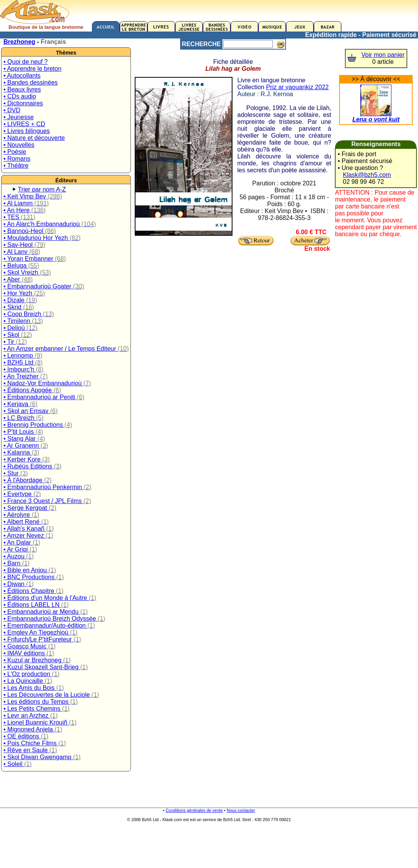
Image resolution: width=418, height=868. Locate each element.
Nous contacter (241, 810)
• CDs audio (20, 96)
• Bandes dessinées (31, 82)
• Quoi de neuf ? (26, 62)
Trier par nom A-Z (42, 189)
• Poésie (15, 152)
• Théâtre (16, 166)
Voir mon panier (383, 55)
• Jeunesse (19, 117)
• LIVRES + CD (24, 124)
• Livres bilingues (27, 131)
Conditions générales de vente (194, 810)
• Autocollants (22, 76)
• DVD (12, 110)
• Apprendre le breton (33, 69)
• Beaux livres (22, 89)
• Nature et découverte (34, 138)
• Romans (17, 159)
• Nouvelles (19, 145)
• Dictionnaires (23, 103)
